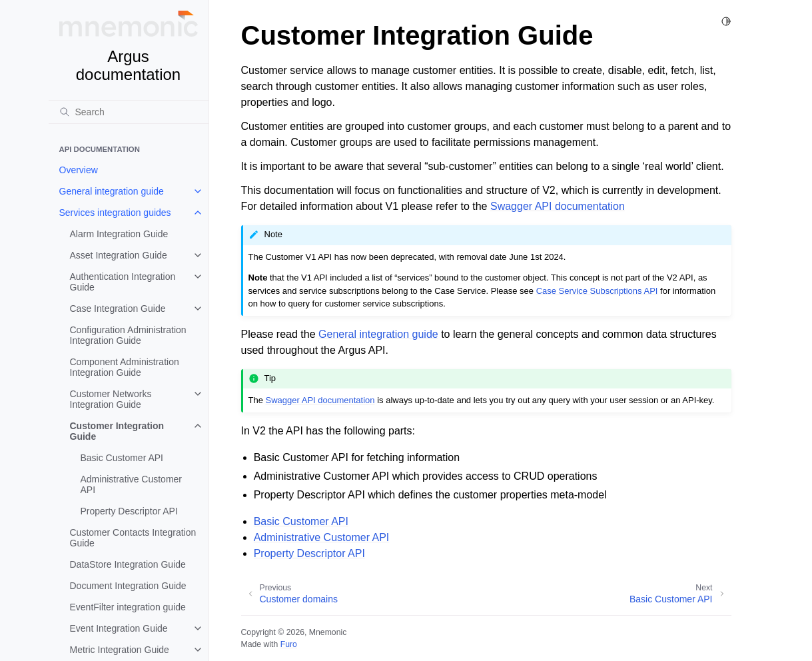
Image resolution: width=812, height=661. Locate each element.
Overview (79, 170)
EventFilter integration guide (128, 607)
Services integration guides (115, 213)
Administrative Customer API (132, 484)
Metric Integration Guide (120, 650)
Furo (289, 644)
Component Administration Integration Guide (125, 367)
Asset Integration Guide (119, 255)
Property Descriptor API (129, 511)
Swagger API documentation (558, 206)
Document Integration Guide (128, 586)
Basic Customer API (122, 458)
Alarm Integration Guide (119, 234)
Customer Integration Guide (117, 431)
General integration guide (112, 191)
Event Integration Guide (119, 628)
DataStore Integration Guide (128, 564)
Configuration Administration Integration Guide (128, 335)
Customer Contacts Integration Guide (133, 538)
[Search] (129, 112)
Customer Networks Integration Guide (111, 399)
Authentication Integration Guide (123, 282)
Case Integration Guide (118, 309)
